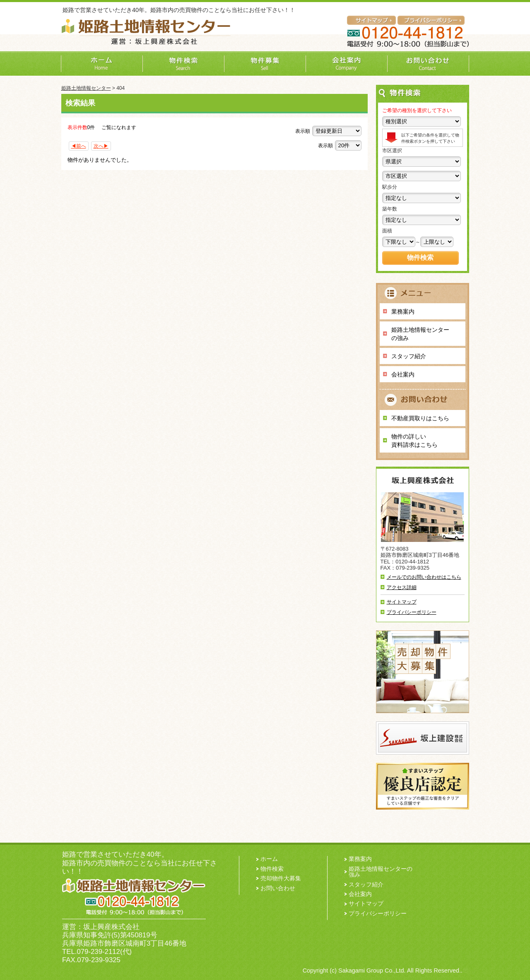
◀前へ (79, 146)
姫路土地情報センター (86, 88)
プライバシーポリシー (412, 612)
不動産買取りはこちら (420, 418)
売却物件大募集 (281, 878)
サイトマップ (402, 602)
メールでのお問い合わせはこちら (424, 577)
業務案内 (403, 311)
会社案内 (403, 374)
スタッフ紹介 (409, 356)
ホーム (269, 859)
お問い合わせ (278, 888)
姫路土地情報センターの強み (420, 334)
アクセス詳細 (402, 587)
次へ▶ (101, 146)
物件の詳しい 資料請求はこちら (414, 441)
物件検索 (272, 869)
